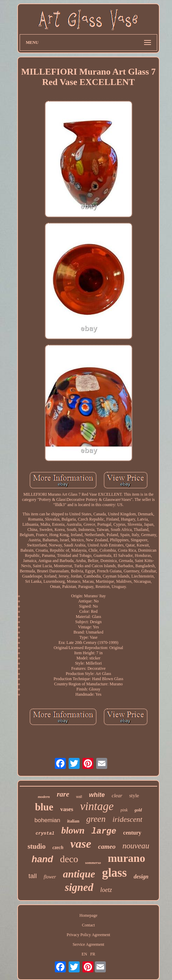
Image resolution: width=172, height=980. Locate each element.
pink (124, 810)
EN (84, 954)
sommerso (93, 863)
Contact (88, 925)
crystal (45, 833)
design (141, 877)
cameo (107, 846)
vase (81, 844)
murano (127, 858)
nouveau (136, 846)
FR (93, 954)
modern (44, 797)
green (96, 819)
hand (42, 859)
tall (32, 876)
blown (73, 830)
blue (44, 807)
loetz (106, 890)
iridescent (127, 819)
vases (67, 809)
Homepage (89, 915)
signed (79, 887)
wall (79, 797)
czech (58, 848)
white (97, 795)
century (132, 833)
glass (114, 873)
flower (50, 877)
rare (63, 794)
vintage (97, 806)
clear (117, 796)
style (134, 796)
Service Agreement (89, 944)
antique (79, 874)
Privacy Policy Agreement (89, 935)
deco (69, 859)
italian (73, 821)
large (104, 831)
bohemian (47, 820)
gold (138, 810)
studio (37, 846)
